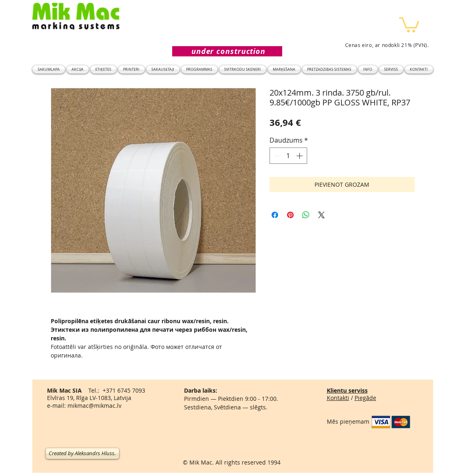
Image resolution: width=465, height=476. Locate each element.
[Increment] (300, 156)
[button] (409, 24)
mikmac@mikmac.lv (94, 406)
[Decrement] (276, 156)
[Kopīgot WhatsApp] (306, 215)
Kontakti (338, 398)
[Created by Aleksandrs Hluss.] (82, 454)
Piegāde (365, 398)
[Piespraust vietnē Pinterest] (290, 215)
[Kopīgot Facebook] (275, 215)
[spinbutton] (288, 156)
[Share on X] (321, 215)
